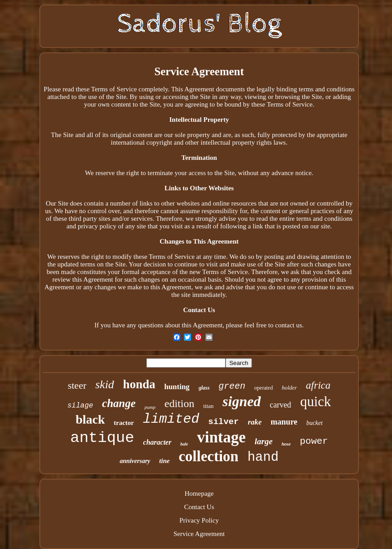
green (232, 386)
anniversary (135, 461)
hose (286, 444)
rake (255, 422)
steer (77, 385)
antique (102, 438)
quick (316, 401)
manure (284, 422)
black (90, 419)
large (264, 441)
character (157, 442)
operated (263, 388)
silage (80, 406)
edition (180, 403)
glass (204, 388)
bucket (315, 423)
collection (209, 456)
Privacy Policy (199, 520)
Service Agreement (199, 534)
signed (241, 401)
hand (263, 457)
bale (184, 444)
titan (208, 406)
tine (164, 461)
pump (150, 407)
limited (171, 419)
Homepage (199, 493)
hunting (177, 387)
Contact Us (199, 507)
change (119, 403)
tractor (124, 423)
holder (290, 388)
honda (139, 384)
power (314, 441)
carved (281, 405)
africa (318, 385)
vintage (221, 437)
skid (105, 384)
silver (223, 422)
